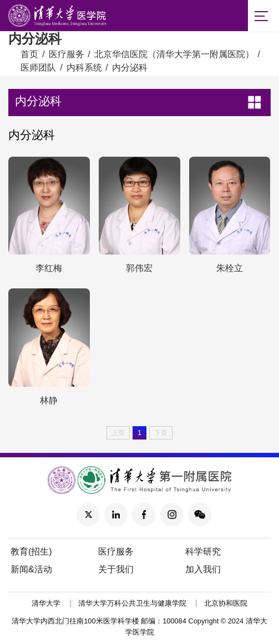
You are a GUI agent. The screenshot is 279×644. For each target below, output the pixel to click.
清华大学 (46, 604)
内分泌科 (130, 68)
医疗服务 (67, 54)
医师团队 (38, 68)
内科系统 (84, 68)
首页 (29, 54)
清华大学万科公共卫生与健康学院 (132, 604)
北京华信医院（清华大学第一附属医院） (174, 54)
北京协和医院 (226, 604)
